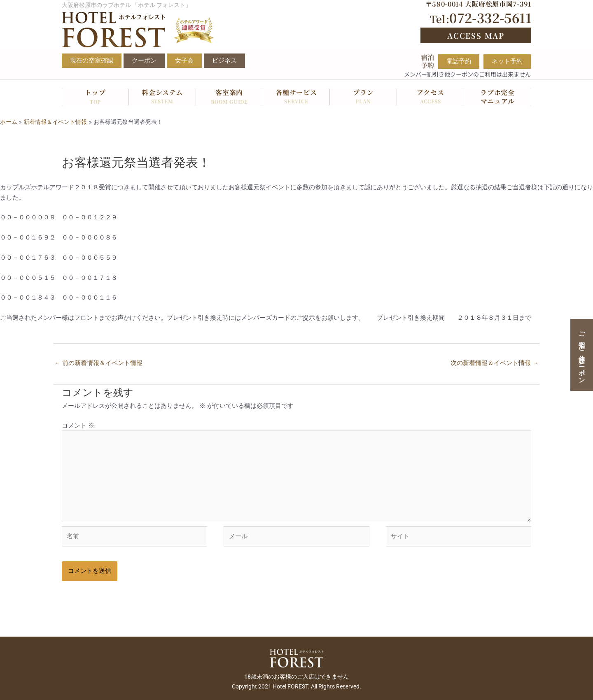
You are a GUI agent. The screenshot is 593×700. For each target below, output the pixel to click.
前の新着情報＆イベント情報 (98, 363)
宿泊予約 (427, 61)
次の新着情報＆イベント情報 (495, 363)
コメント (78, 426)
